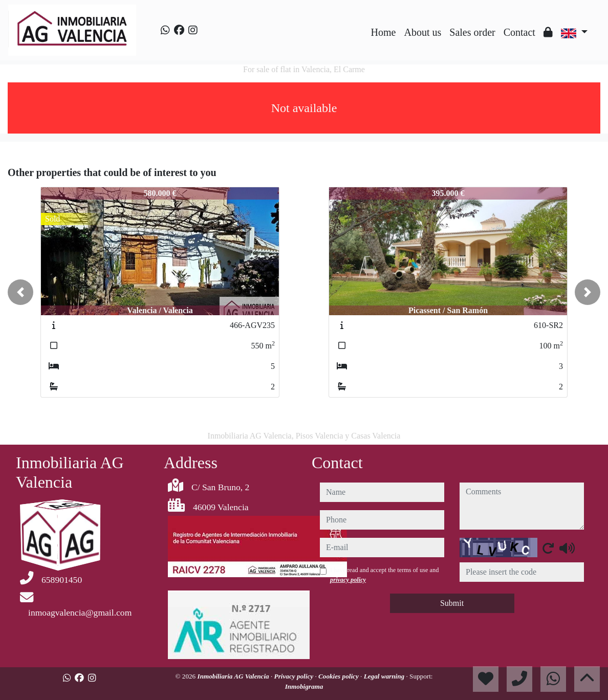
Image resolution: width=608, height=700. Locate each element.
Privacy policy (295, 676)
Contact (519, 32)
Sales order (472, 32)
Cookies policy (339, 676)
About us (422, 32)
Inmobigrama (304, 686)
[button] (20, 292)
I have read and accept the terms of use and (384, 575)
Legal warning (385, 676)
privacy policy (348, 580)
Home (384, 32)
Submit (452, 603)
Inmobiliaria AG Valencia (234, 676)
